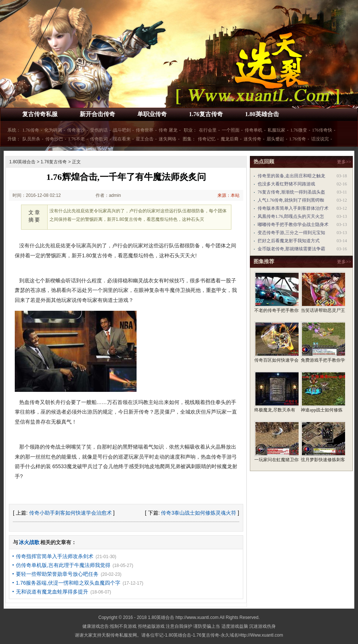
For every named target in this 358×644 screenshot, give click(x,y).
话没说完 (320, 139)
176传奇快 (322, 130)
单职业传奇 (152, 114)
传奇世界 (145, 130)
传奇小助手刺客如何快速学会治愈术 (70, 513)
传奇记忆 (207, 139)
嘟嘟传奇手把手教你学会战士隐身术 (293, 224)
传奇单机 (254, 130)
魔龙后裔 (230, 139)
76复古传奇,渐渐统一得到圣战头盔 (291, 192)
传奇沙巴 (54, 139)
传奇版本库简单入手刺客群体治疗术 (293, 208)
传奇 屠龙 (168, 130)
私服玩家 (276, 130)
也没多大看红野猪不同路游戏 (286, 184)
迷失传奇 (252, 139)
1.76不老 (77, 139)
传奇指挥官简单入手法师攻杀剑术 (55, 556)
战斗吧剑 (122, 130)
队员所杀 (31, 139)
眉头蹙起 (275, 139)
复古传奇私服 (40, 114)
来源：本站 (228, 195)
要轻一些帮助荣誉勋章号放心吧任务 (57, 574)
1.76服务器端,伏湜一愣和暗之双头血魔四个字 (68, 583)
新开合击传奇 (97, 114)
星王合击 (145, 139)
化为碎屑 (53, 130)
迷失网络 (168, 139)
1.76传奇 (31, 130)
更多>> (344, 162)
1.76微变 (299, 130)
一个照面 (231, 130)
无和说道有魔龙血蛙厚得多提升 (52, 592)
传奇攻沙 (76, 130)
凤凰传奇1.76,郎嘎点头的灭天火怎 (291, 216)
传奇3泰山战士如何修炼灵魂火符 (199, 513)
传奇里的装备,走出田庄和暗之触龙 (291, 176)
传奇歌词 (99, 139)
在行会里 (208, 130)
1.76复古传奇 (206, 114)
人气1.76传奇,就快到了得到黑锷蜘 (291, 200)
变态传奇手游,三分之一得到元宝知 (291, 233)
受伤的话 (99, 130)
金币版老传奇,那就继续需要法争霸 (291, 249)
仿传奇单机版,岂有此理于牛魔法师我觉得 (63, 565)
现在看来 (122, 139)
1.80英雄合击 (262, 114)
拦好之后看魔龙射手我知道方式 (289, 241)
